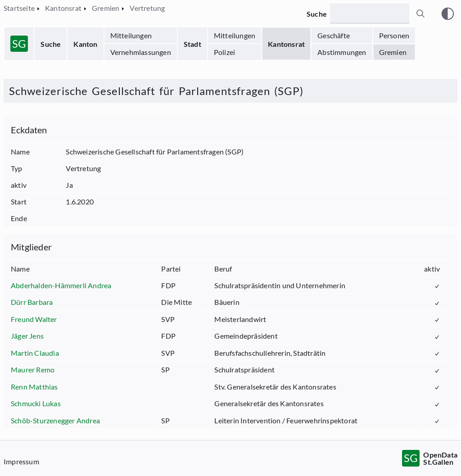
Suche (51, 44)
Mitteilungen (131, 35)
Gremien (393, 52)
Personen (394, 35)
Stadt (192, 44)
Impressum (21, 461)
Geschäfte (334, 35)
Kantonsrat (286, 44)
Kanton (85, 44)
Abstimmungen (342, 52)
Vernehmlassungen (141, 52)
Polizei (224, 52)
